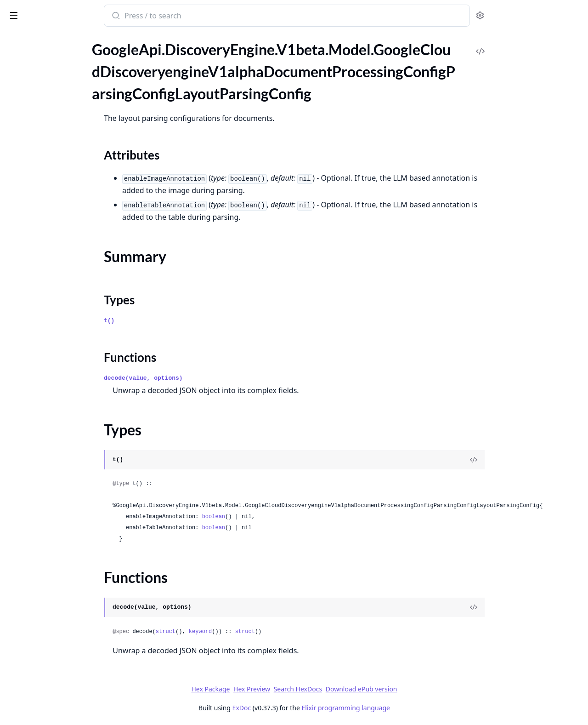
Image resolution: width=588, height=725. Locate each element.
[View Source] (543, 460)
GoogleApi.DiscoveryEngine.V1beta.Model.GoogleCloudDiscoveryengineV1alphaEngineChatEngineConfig (65, 199)
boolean (282, 517)
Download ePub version (430, 689)
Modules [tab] (55, 50)
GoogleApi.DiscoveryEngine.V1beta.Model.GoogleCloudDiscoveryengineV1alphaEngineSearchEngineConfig (65, 286)
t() (178, 321)
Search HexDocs (366, 689)
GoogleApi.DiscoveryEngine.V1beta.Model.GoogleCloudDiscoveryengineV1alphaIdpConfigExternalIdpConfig (65, 460)
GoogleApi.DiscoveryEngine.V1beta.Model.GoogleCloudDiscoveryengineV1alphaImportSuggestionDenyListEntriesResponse (65, 584)
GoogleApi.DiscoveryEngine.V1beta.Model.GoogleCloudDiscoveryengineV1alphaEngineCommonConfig (65, 236)
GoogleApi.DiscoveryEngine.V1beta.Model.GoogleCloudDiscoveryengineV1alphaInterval (65, 621)
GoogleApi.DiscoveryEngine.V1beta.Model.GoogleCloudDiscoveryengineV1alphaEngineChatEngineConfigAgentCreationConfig (65, 211)
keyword (269, 632)
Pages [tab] (17, 50)
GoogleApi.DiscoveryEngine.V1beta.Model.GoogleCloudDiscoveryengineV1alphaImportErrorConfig (65, 522)
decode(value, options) (212, 378)
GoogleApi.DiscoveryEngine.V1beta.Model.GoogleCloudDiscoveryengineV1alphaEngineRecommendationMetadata (65, 273)
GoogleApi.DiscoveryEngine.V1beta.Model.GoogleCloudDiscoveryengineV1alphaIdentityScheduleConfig (65, 435)
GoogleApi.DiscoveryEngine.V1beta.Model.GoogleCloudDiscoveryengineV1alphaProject (65, 708)
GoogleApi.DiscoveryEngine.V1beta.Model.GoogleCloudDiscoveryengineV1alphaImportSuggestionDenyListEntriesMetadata (65, 571)
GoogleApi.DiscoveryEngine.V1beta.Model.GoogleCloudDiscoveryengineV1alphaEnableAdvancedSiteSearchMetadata (65, 162)
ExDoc (310, 708)
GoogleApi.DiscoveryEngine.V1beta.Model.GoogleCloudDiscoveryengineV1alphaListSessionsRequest (65, 646)
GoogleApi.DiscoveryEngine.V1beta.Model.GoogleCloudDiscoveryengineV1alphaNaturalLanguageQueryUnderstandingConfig (65, 671)
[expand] (129, 60)
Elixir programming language (414, 708)
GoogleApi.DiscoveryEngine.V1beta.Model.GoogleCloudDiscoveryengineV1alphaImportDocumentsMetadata (65, 497)
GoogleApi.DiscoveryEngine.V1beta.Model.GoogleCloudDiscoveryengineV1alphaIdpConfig (65, 447)
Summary (31, 111)
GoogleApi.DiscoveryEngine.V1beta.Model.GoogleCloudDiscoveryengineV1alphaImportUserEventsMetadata (65, 596)
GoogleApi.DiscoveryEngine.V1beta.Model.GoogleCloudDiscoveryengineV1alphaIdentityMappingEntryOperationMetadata (65, 422)
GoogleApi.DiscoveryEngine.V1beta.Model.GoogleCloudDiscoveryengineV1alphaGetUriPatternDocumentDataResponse (65, 397)
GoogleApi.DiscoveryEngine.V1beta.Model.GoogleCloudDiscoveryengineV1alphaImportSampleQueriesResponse (65, 559)
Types (25, 122)
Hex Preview (321, 689)
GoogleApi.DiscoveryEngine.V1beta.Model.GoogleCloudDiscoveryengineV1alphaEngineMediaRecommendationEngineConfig (65, 248)
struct (234, 632)
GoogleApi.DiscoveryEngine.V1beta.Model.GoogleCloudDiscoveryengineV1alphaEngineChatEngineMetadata (65, 224)
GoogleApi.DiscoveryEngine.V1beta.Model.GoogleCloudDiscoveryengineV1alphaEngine (65, 186)
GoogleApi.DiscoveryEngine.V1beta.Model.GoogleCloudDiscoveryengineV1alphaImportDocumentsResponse (65, 509)
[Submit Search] (184, 17)
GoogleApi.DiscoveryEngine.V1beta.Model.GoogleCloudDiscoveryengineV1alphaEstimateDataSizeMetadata (65, 311)
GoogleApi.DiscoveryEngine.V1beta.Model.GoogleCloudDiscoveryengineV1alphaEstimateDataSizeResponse (65, 323)
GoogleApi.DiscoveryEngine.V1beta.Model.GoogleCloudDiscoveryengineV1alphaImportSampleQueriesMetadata (65, 546)
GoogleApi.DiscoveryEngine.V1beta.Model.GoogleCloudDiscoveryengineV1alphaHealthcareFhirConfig (65, 410)
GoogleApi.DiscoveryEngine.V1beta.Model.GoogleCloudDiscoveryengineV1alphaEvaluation (65, 335)
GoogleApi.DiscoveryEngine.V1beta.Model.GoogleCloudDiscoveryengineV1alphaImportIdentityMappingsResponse (65, 534)
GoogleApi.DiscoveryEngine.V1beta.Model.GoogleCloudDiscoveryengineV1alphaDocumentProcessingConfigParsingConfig (65, 59)
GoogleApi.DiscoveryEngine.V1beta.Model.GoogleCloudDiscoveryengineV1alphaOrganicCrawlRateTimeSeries (65, 695)
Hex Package (279, 689)
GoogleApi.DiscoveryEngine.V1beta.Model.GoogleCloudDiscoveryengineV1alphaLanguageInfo (65, 633)
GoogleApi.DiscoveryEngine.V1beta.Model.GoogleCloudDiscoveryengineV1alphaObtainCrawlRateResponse (65, 683)
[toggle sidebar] (126, 15)
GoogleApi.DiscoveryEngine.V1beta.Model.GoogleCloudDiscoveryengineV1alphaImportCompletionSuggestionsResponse (65, 484)
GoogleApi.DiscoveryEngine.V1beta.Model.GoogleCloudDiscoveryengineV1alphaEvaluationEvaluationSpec (65, 348)
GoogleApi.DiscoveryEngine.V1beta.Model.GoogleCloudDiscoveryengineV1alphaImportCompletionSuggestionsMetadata (65, 472)
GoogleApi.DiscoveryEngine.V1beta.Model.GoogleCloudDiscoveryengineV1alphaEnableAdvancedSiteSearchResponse (65, 174)
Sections (29, 100)
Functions (32, 133)
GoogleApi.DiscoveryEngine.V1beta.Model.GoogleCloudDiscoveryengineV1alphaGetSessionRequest (65, 385)
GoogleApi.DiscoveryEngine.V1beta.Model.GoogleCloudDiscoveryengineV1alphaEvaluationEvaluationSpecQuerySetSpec (65, 360)
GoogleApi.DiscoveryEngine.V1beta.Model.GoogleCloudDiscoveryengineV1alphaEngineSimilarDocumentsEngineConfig (65, 298)
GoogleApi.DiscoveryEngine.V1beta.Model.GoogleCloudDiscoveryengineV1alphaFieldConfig (65, 373)
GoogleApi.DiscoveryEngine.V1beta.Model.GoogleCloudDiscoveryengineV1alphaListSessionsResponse (65, 658)
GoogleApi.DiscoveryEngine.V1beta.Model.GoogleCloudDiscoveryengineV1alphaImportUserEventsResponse (65, 608)
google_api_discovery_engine (60, 17)
